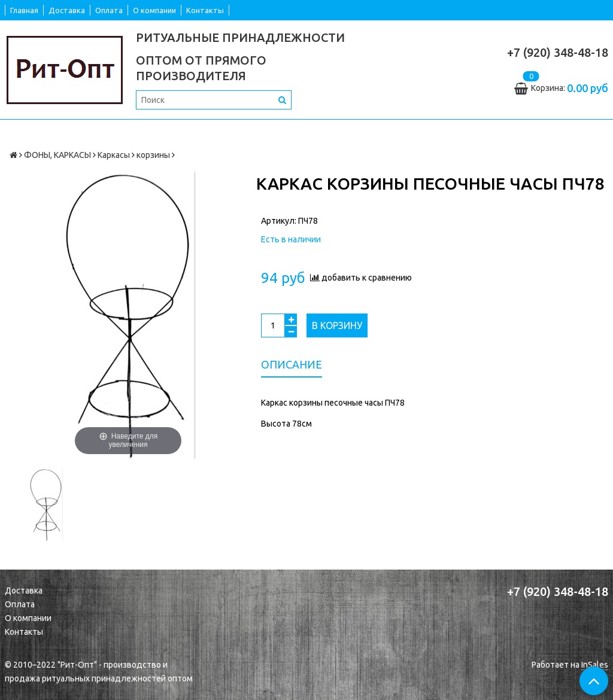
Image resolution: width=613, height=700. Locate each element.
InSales (595, 665)
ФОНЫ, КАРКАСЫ (57, 155)
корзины (153, 155)
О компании (154, 10)
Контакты (205, 10)
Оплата (109, 10)
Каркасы (114, 155)
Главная (24, 10)
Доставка (67, 10)
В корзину (337, 325)
